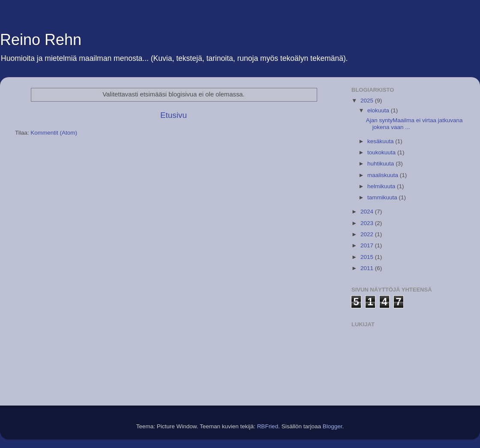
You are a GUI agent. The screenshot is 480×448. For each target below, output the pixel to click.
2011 (368, 268)
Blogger (333, 426)
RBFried (268, 426)
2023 (368, 223)
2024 (368, 212)
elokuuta (379, 110)
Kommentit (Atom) (54, 133)
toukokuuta (382, 152)
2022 (368, 234)
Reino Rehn (41, 40)
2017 (368, 245)
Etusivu (174, 115)
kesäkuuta (381, 141)
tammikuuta (383, 197)
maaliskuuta (384, 175)
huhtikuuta (381, 164)
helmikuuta (382, 186)
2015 (368, 257)
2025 (368, 101)
